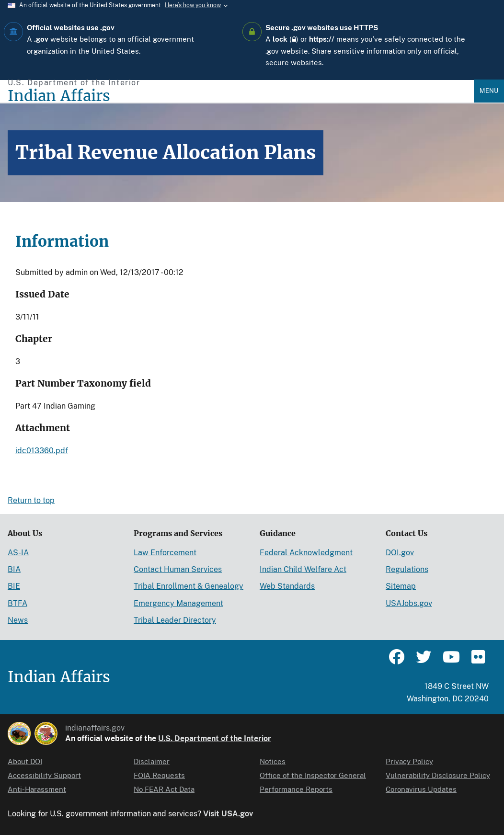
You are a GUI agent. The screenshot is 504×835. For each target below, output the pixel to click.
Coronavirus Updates (421, 789)
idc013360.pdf (42, 451)
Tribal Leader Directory (175, 620)
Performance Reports (296, 789)
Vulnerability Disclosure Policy (438, 775)
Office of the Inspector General (313, 775)
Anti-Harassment (37, 789)
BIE (14, 586)
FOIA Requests (159, 775)
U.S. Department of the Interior (215, 738)
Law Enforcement (165, 553)
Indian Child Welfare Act (303, 569)
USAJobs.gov (409, 603)
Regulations (407, 569)
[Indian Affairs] (241, 96)
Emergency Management (178, 603)
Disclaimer (152, 761)
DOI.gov (400, 553)
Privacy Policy (409, 761)
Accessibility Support (44, 775)
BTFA (17, 603)
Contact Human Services (178, 569)
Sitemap (401, 586)
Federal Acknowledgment (306, 553)
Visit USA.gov (228, 814)
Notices (273, 761)
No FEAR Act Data (164, 789)
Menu (489, 91)
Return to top (31, 500)
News (18, 620)
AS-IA (18, 553)
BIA (14, 569)
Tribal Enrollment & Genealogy (189, 586)
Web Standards (287, 586)
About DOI (25, 761)
